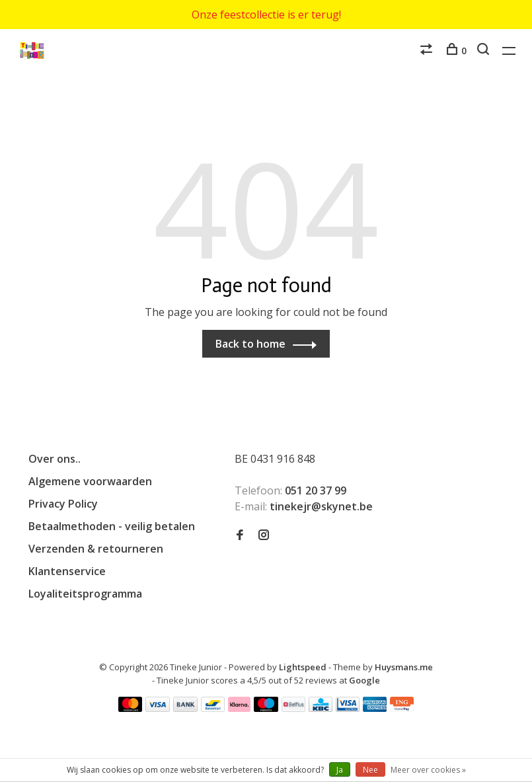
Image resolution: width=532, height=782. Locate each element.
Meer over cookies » (428, 770)
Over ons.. (55, 459)
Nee (370, 770)
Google (364, 680)
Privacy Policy (63, 504)
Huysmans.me (404, 667)
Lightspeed (303, 667)
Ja (340, 770)
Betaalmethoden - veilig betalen (112, 526)
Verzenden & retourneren (96, 549)
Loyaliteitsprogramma (85, 594)
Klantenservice (67, 571)
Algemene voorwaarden (90, 481)
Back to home (250, 344)
